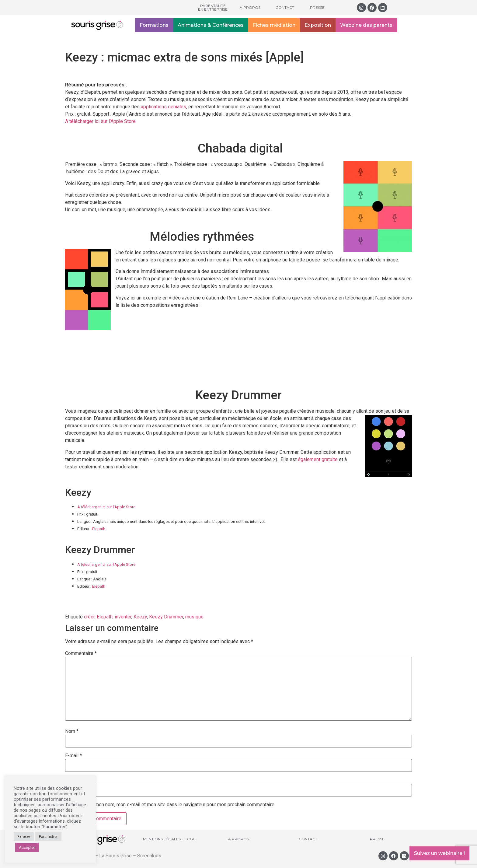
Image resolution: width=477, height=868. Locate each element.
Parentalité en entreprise (213, 7)
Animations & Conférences (211, 25)
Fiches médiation (274, 25)
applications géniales (164, 107)
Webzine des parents (366, 25)
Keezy (140, 617)
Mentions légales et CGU (169, 839)
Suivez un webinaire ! (439, 853)
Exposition (318, 25)
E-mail (73, 756)
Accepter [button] (27, 847)
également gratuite (318, 459)
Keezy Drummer (166, 617)
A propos (250, 7)
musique (194, 617)
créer (89, 617)
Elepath (99, 529)
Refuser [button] (24, 836)
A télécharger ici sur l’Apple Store (100, 121)
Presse (317, 7)
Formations (154, 25)
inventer (123, 617)
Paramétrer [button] (48, 836)
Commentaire (81, 653)
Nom (72, 731)
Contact (285, 7)
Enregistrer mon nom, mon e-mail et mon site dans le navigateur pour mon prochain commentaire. (173, 805)
